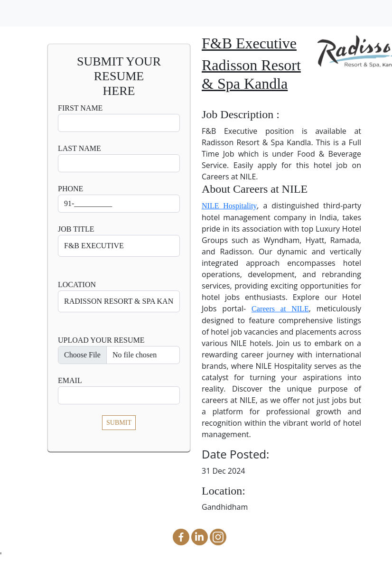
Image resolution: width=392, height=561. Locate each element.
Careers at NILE (280, 309)
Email (70, 380)
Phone (70, 189)
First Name (80, 108)
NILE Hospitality (229, 206)
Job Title (76, 229)
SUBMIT (119, 423)
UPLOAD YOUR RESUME (101, 340)
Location (77, 285)
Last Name (79, 148)
